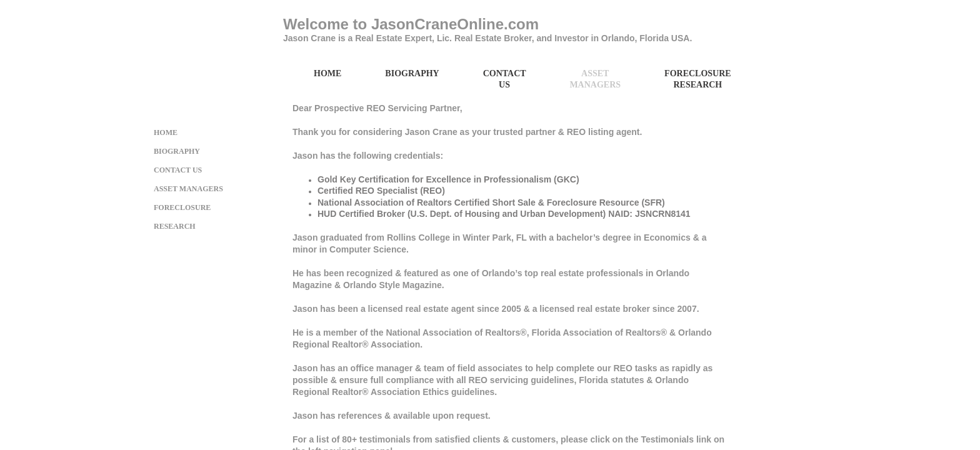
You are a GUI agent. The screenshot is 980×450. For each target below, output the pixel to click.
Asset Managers (595, 79)
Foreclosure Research (698, 79)
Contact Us (505, 79)
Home (327, 73)
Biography (412, 73)
